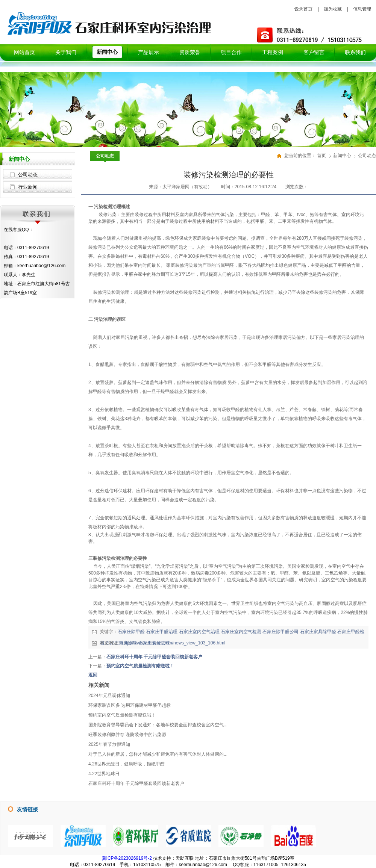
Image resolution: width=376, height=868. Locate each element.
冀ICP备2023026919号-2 (127, 858)
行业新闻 (28, 187)
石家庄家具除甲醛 (318, 632)
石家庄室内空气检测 (241, 632)
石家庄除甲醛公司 (280, 632)
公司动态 (28, 175)
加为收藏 (333, 9)
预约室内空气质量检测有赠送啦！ (140, 666)
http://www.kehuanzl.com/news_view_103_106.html (174, 643)
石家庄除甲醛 (131, 632)
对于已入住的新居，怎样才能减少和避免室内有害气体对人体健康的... (158, 754)
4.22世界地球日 (104, 774)
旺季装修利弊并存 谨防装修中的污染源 (127, 735)
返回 (93, 675)
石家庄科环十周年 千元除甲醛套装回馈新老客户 (154, 657)
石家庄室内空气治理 (199, 632)
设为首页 (303, 9)
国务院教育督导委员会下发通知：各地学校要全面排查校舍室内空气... (158, 725)
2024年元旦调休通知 (109, 696)
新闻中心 (343, 156)
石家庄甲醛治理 (162, 632)
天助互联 (185, 858)
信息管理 (362, 9)
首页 (321, 156)
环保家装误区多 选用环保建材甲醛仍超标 (130, 705)
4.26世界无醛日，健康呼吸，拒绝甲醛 (127, 764)
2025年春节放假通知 (109, 744)
